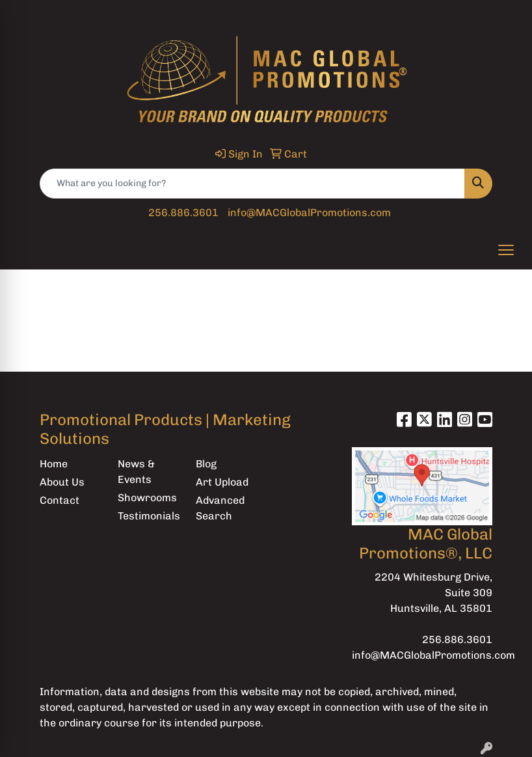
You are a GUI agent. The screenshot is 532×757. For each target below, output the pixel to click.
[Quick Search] (252, 184)
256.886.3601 (183, 213)
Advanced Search (220, 508)
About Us (62, 482)
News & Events (136, 472)
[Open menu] (506, 250)
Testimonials (149, 516)
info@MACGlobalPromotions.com (309, 213)
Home (54, 464)
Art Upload (222, 482)
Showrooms (147, 498)
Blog (206, 464)
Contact (60, 500)
